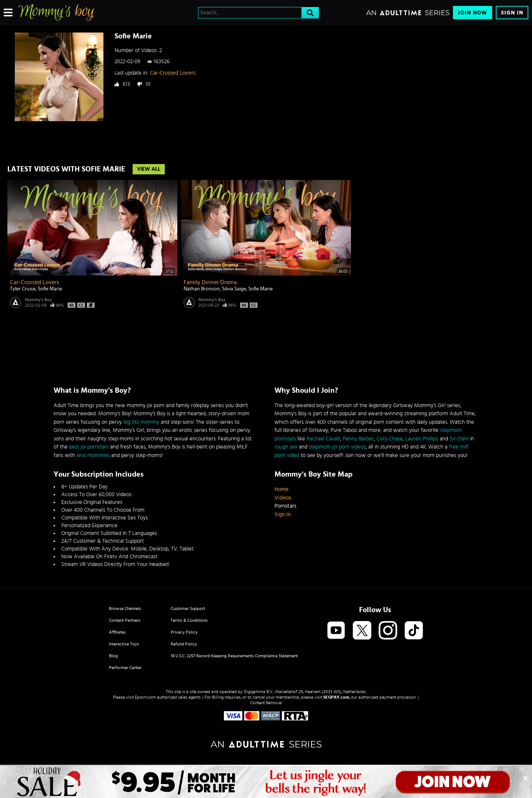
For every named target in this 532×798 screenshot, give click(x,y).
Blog (113, 656)
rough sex (286, 447)
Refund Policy (184, 644)
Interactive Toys (124, 644)
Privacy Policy (184, 632)
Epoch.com (145, 697)
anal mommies (93, 455)
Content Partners (125, 620)
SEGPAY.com (336, 697)
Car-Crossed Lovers (173, 73)
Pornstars (285, 506)
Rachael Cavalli (323, 439)
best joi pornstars (89, 447)
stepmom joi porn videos (337, 447)
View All (149, 169)
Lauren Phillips (422, 439)
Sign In (512, 13)
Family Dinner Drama (210, 282)
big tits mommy (141, 422)
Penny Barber (358, 439)
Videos (283, 498)
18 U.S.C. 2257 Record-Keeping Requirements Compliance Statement (234, 656)
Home (282, 489)
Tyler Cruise (23, 289)
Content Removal (266, 703)
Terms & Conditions (189, 620)
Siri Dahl (459, 439)
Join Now (473, 13)
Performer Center (125, 668)
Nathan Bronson (202, 289)
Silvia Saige (234, 289)
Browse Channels (125, 608)
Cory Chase (390, 439)
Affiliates (117, 632)
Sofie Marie (50, 289)
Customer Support (188, 608)
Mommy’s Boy (38, 300)
